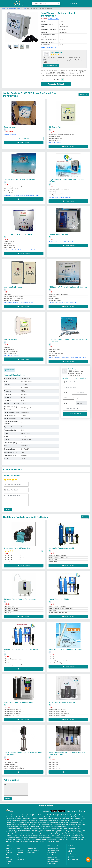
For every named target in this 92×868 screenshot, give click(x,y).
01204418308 (72, 846)
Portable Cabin (37, 813)
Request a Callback (56, 82)
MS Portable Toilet (41, 819)
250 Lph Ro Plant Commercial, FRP (62, 546)
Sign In (74, 3)
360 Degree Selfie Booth (52, 840)
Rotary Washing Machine (43, 824)
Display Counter (11, 817)
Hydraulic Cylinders (55, 823)
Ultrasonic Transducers (18, 832)
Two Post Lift (66, 834)
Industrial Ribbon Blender (23, 815)
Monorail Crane (54, 826)
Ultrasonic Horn (52, 830)
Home (4, 7)
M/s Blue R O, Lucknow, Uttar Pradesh (61, 240)
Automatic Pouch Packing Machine (55, 832)
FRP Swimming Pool (58, 836)
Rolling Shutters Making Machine (42, 834)
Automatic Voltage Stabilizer (14, 826)
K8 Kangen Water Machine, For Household (20, 597)
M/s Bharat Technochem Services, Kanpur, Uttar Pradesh (22, 193)
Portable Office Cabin (31, 821)
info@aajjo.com (72, 852)
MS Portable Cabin (62, 819)
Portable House (15, 819)
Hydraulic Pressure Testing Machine (16, 828)
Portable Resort (51, 819)
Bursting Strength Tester (75, 826)
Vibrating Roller (74, 813)
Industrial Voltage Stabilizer (59, 824)
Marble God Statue (76, 828)
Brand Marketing (52, 855)
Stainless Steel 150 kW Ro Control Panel (19, 178)
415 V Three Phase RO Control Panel (18, 233)
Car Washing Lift (57, 834)
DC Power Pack (44, 823)
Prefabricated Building (44, 821)
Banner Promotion (53, 853)
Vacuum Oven (27, 823)
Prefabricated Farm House (27, 819)
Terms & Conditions (33, 849)
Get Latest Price (54, 17)
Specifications (9, 368)
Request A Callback (46, 803)
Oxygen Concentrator (21, 840)
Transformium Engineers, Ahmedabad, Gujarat (18, 301)
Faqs (8, 862)
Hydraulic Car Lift (49, 817)
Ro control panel (10, 125)
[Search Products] (33, 3)
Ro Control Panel (10, 338)
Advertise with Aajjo (53, 849)
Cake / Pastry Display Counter (35, 828)
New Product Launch (54, 857)
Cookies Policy (31, 846)
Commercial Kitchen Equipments (25, 830)
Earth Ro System (56, 51)
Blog (7, 855)
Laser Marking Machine (25, 813)
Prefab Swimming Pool (44, 836)
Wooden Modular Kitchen (25, 834)
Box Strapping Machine (64, 815)
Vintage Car (72, 838)
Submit (7, 508)
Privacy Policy (31, 851)
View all (85, 515)
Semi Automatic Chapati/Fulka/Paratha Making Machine (22, 836)
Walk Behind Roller (63, 813)
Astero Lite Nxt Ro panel (13, 285)
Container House (17, 823)
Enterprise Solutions (53, 859)
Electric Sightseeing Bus (54, 838)
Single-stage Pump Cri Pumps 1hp (17, 546)
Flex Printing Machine (13, 824)
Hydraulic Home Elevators (23, 817)
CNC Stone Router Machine (28, 824)
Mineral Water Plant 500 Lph (59, 597)
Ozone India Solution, (55, 141)
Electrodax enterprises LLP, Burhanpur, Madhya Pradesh (22, 248)
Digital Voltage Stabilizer (74, 824)
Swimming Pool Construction (72, 836)
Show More (84, 93)
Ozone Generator (33, 840)
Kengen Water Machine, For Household (19, 700)
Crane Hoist (46, 826)
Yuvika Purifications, (10, 133)
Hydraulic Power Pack (68, 823)
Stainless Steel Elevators (72, 817)
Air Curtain (12, 830)
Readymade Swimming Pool (24, 838)
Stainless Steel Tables (50, 815)
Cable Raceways (62, 830)
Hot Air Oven (35, 823)
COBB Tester (63, 826)
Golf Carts (65, 838)
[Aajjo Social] (74, 809)
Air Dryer (14, 834)
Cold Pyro (42, 840)
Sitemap (8, 849)
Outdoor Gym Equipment (39, 838)
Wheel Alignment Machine (78, 834)
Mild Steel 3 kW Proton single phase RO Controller (68, 285)
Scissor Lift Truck (59, 817)
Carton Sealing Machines (78, 815)
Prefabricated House (72, 821)
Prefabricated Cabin (18, 821)
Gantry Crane (38, 826)
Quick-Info (9, 857)
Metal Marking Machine (63, 828)
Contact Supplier (53, 63)
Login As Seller (52, 862)
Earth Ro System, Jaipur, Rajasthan (60, 195)
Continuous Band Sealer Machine (35, 832)
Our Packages (52, 851)
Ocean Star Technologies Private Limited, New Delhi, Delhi (67, 355)
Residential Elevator (37, 817)
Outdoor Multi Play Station (50, 813)
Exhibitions (9, 859)
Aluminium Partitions (37, 815)
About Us (9, 846)
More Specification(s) (49, 45)
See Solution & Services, (11, 353)
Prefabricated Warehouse (58, 821)
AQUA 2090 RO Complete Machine (62, 700)
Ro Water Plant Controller (58, 233)
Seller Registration (53, 846)
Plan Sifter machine (41, 830)
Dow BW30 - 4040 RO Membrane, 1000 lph (65, 648)
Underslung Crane (28, 826)
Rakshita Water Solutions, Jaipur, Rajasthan (63, 301)
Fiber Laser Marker (50, 828)
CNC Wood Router (80, 823)
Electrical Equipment (12, 7)
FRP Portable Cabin (74, 819)
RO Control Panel (22, 7)
